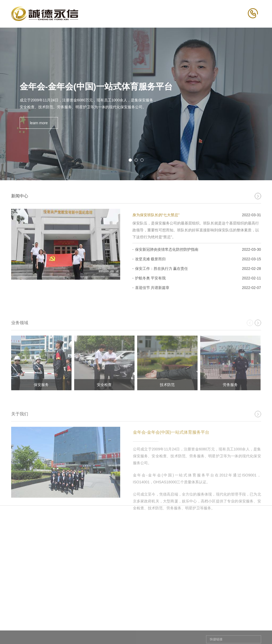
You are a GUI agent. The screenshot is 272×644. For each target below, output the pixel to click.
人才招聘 (210, 623)
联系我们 (252, 623)
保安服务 (123, 634)
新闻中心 (168, 623)
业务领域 (125, 623)
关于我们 (83, 623)
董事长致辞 (83, 634)
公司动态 (165, 634)
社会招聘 (207, 634)
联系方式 (249, 634)
